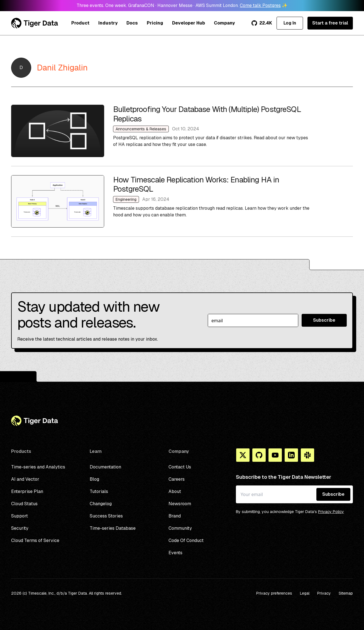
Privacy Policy (331, 512)
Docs (132, 23)
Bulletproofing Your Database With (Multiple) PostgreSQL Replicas (182, 131)
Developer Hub (189, 23)
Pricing (155, 23)
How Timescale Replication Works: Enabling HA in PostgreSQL (182, 201)
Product (80, 23)
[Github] (259, 455)
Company (224, 23)
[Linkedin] (291, 455)
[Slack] (307, 455)
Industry (108, 23)
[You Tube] (275, 455)
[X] (243, 455)
